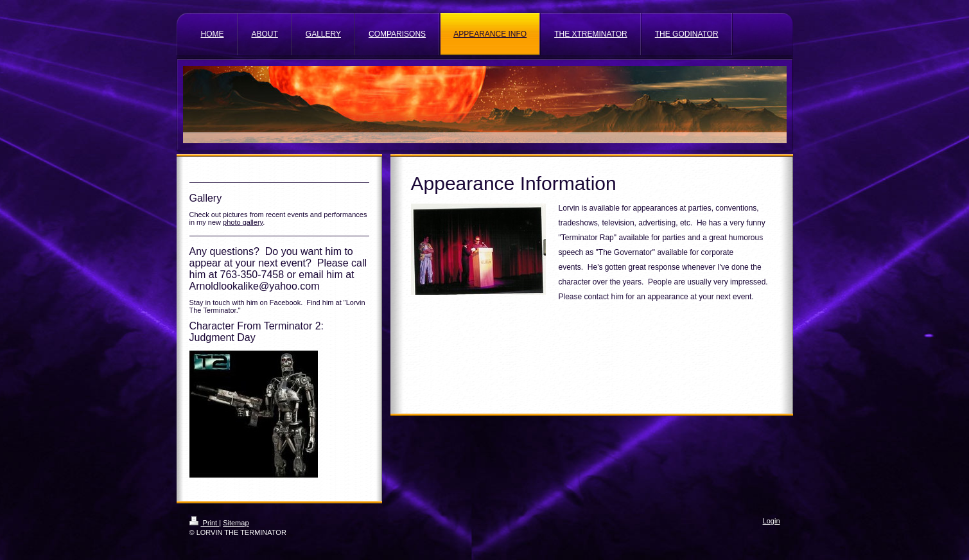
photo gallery (243, 222)
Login (772, 521)
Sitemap (236, 523)
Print (205, 523)
